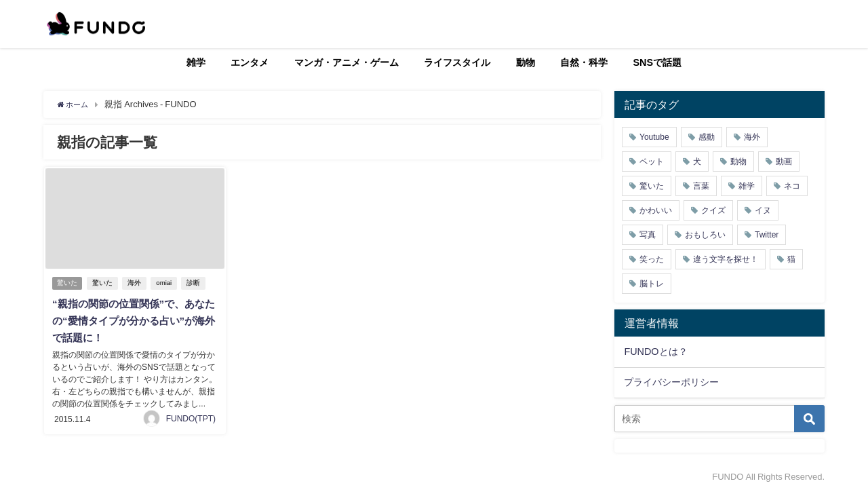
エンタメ (250, 62)
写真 (648, 235)
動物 (526, 62)
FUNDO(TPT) (191, 416)
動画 (784, 161)
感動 (707, 137)
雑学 (196, 62)
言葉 (701, 186)
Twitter (767, 235)
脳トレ (652, 284)
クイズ (713, 210)
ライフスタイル (457, 62)
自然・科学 (584, 62)
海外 (137, 283)
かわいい (656, 210)
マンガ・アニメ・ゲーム (347, 62)
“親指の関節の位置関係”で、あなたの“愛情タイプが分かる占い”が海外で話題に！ (132, 320)
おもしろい (705, 235)
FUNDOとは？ (655, 351)
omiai (166, 283)
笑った (652, 259)
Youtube (654, 137)
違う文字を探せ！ (726, 259)
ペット (652, 161)
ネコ (792, 186)
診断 (196, 283)
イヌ (763, 210)
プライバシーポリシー (671, 382)
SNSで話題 (658, 62)
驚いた (68, 283)
